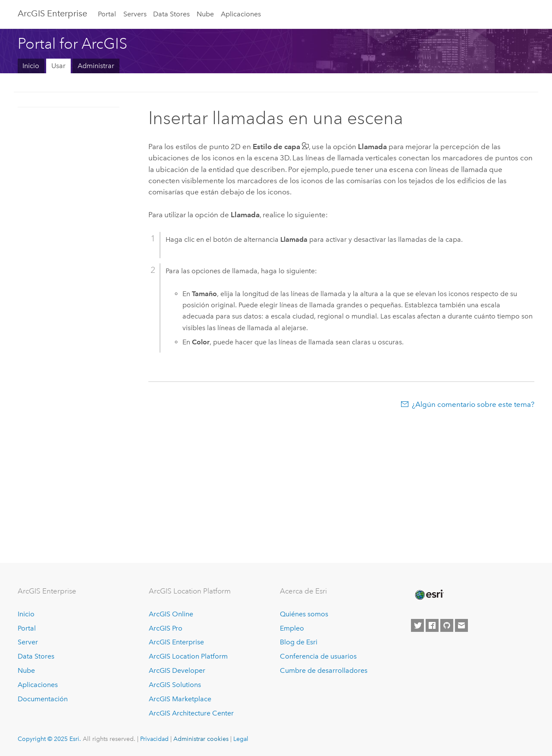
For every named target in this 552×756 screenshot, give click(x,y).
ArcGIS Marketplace (180, 699)
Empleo (292, 628)
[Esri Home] (429, 595)
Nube (205, 14)
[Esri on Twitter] (417, 625)
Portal (107, 14)
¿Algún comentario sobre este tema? (473, 404)
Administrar (96, 66)
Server (28, 642)
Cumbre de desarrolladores (324, 670)
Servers (135, 14)
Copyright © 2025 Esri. (49, 739)
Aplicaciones (241, 14)
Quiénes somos (304, 614)
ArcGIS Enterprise (52, 13)
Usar (58, 66)
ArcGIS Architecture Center (191, 713)
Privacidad (154, 739)
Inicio (31, 66)
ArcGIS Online (171, 614)
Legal (241, 739)
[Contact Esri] (461, 625)
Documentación (43, 699)
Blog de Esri (299, 642)
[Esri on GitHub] (447, 625)
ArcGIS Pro (166, 628)
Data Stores (171, 14)
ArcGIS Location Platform (188, 656)
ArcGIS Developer (177, 670)
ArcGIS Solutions (175, 685)
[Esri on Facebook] (432, 625)
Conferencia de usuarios (318, 656)
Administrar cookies (201, 739)
